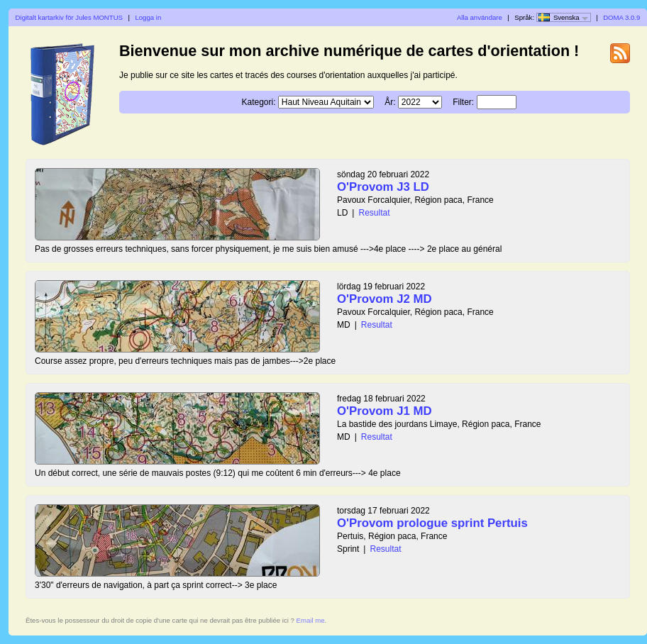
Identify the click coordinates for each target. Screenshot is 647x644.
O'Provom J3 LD (383, 187)
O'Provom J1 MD (385, 411)
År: (390, 102)
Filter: (463, 102)
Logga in (148, 17)
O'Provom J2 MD (385, 299)
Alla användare (480, 17)
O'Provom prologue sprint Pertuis (432, 523)
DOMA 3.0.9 (621, 17)
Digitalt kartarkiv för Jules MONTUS (69, 17)
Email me (311, 620)
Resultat (374, 213)
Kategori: (258, 102)
